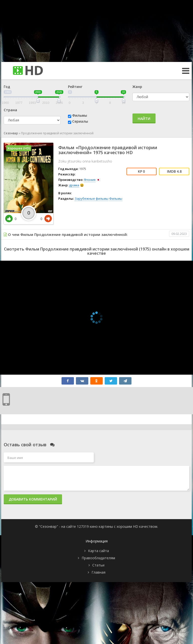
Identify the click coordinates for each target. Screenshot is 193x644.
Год (7, 87)
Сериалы (80, 121)
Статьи (98, 565)
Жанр (137, 87)
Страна (10, 110)
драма (74, 185)
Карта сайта (98, 551)
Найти (144, 119)
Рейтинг (75, 87)
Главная (98, 572)
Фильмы (80, 115)
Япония (90, 180)
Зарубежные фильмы (92, 198)
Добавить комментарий (33, 499)
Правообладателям (98, 558)
